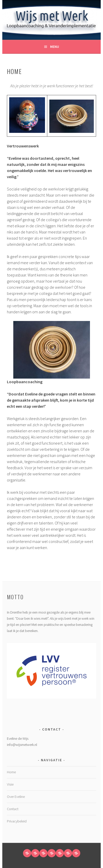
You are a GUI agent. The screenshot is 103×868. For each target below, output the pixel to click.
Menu (55, 47)
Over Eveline (16, 797)
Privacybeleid (17, 821)
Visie (10, 784)
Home (11, 772)
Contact (13, 809)
